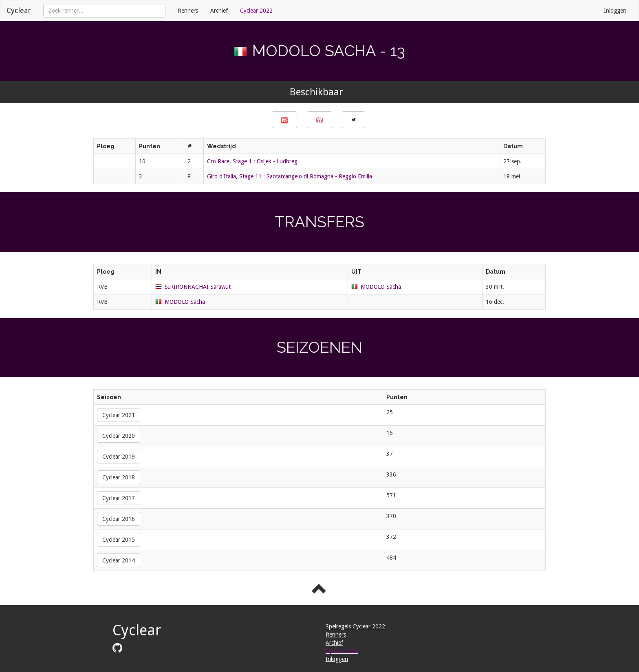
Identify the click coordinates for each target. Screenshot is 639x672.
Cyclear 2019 (119, 457)
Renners (188, 11)
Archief (219, 11)
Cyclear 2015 (119, 540)
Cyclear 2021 (119, 415)
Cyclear (19, 10)
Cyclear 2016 (119, 519)
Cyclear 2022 (256, 11)
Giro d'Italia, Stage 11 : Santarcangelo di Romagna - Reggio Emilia (290, 176)
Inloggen (615, 11)
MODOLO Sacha (381, 287)
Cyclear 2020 (119, 436)
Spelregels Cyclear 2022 (355, 626)
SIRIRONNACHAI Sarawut (198, 287)
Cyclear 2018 (119, 477)
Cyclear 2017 (119, 498)
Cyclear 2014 (119, 560)
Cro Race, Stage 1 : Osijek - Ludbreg (252, 161)
